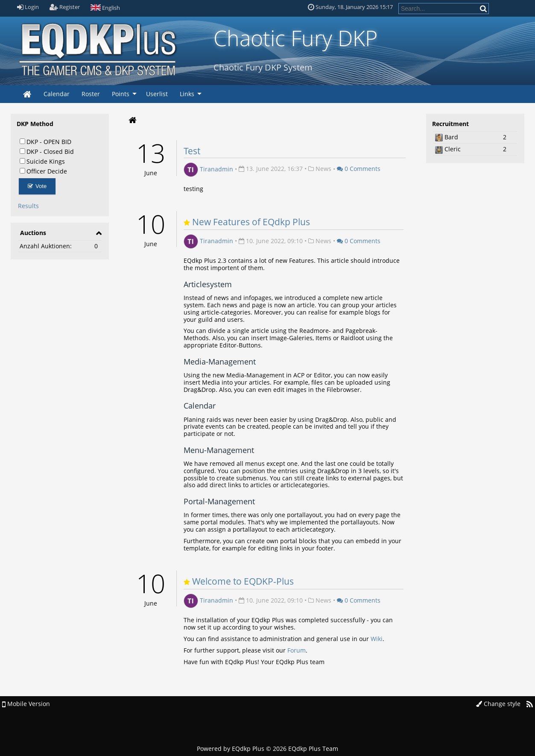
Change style (498, 704)
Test (192, 151)
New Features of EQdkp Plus (251, 222)
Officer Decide (43, 171)
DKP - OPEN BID (45, 141)
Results (28, 206)
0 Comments (359, 169)
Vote (37, 186)
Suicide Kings (42, 161)
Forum (297, 650)
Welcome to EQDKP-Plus (243, 581)
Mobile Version (26, 704)
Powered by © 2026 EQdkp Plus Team (267, 749)
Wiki (377, 639)
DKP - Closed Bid (47, 151)
